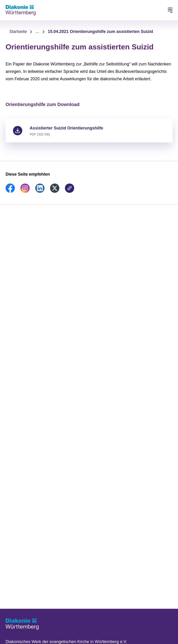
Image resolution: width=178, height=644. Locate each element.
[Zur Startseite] (21, 10)
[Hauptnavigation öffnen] (170, 10)
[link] (10, 191)
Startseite (18, 32)
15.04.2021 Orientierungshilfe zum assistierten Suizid (100, 32)
